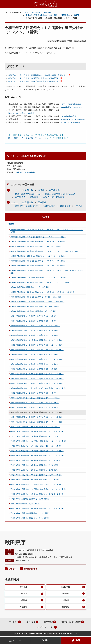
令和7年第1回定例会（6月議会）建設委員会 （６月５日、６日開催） (37, 246)
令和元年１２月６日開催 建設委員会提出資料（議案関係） (34, 78)
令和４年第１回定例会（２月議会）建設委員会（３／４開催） (34, 321)
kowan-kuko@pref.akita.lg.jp (73, 119)
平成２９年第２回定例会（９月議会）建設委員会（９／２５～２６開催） (38, 494)
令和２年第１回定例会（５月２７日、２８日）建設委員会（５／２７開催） (39, 388)
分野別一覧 (36, 12)
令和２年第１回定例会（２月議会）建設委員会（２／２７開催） (34, 403)
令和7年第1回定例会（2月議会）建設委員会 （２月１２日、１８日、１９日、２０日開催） (45, 251)
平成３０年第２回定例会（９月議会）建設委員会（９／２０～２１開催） (38, 456)
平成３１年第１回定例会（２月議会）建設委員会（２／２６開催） (35, 427)
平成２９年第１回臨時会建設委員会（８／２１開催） (30, 499)
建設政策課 (54, 190)
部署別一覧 (28, 190)
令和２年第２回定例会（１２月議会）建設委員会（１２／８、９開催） (37, 374)
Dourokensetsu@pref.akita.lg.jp (22, 113)
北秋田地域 (65, 587)
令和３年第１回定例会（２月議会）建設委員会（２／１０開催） (34, 369)
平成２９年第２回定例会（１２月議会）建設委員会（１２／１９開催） (37, 484)
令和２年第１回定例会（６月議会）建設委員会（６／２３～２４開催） (37, 383)
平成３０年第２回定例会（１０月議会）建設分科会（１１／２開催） (36, 446)
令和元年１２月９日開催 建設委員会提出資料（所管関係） (34, 81)
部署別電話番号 (31, 569)
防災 (78, 640)
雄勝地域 (65, 608)
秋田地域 (65, 594)
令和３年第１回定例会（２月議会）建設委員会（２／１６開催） (34, 364)
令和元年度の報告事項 (54, 197)
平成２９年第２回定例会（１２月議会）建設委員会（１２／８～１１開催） (39, 489)
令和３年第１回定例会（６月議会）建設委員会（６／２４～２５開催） (37, 350)
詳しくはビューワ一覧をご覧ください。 (25, 138)
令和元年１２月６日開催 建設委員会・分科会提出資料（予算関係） (38, 75)
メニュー (17, 640)
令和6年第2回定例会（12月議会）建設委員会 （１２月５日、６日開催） (38, 256)
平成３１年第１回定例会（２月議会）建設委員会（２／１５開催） (35, 436)
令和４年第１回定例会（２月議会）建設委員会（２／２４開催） (34, 331)
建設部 (76, 15)
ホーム (25, 12)
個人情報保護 (62, 623)
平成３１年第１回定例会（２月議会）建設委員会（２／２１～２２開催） (38, 431)
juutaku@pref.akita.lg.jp (71, 122)
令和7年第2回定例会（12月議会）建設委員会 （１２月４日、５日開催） (38, 237)
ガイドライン (44, 623)
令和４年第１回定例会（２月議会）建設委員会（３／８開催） (34, 316)
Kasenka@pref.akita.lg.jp (72, 116)
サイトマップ (25, 623)
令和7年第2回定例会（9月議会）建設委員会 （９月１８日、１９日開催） (38, 242)
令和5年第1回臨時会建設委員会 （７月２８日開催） (30, 287)
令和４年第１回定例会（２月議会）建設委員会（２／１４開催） (34, 335)
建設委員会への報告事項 (27, 197)
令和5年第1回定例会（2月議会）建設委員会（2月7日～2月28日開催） (36, 297)
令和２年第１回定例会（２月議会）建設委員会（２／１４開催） (34, 407)
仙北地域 (65, 601)
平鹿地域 (23, 608)
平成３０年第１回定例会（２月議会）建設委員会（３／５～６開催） (36, 475)
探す (47, 640)
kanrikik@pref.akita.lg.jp (71, 104)
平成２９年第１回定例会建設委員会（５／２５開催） (30, 513)
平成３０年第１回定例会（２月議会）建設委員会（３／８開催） (34, 470)
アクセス (13, 569)
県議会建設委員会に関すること (60, 194)
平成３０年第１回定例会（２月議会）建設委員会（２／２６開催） (35, 480)
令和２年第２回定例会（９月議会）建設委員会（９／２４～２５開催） (37, 379)
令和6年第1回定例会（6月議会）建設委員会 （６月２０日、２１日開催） (38, 266)
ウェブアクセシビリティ (59, 628)
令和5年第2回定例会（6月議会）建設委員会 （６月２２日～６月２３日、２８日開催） (43, 292)
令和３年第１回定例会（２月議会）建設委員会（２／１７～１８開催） (37, 359)
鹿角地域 (23, 587)
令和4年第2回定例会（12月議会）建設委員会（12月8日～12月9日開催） (37, 302)
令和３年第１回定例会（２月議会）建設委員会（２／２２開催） (34, 355)
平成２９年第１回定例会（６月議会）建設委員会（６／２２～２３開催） (38, 508)
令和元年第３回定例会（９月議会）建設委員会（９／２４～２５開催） (37, 417)
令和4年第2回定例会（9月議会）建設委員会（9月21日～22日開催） (36, 306)
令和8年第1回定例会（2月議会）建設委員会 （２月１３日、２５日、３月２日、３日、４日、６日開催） (47, 231)
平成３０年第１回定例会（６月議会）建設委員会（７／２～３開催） (36, 460)
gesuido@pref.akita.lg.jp (71, 107)
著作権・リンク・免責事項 (30, 628)
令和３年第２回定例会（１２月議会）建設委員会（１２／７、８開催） (37, 340)
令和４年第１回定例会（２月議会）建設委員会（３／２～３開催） (35, 326)
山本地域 (23, 594)
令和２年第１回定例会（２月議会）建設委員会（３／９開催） (34, 393)
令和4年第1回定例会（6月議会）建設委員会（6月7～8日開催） (34, 311)
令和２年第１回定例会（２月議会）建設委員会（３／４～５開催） (35, 398)
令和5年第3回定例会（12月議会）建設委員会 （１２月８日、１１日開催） (39, 278)
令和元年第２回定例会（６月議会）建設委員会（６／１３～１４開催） (37, 422)
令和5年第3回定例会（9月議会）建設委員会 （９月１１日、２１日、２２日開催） (42, 282)
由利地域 (23, 601)
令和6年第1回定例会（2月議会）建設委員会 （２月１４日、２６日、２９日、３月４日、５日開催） (47, 272)
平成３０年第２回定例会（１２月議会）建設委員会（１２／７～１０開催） (39, 441)
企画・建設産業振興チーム (28, 194)
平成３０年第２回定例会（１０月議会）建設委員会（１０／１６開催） (37, 451)
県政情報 (48, 12)
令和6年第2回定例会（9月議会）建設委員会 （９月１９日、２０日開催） (38, 261)
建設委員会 (66, 15)
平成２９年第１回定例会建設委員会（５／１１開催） (30, 518)
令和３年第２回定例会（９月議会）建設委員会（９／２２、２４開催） (37, 345)
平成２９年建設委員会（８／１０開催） (25, 504)
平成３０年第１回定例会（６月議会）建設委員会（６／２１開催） (35, 465)
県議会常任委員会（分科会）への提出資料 (42, 15)
